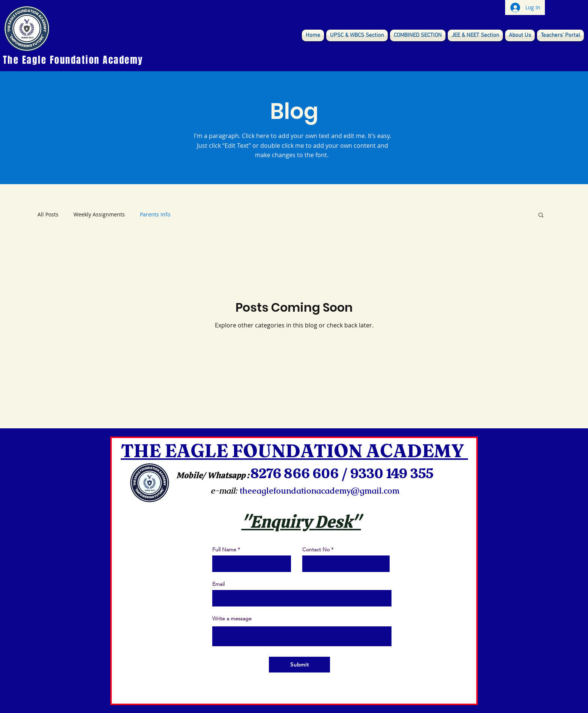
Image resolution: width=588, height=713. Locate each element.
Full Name (224, 549)
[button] (541, 215)
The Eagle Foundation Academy (73, 60)
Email (218, 584)
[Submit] (299, 665)
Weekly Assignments (99, 214)
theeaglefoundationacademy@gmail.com (319, 491)
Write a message (232, 618)
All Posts (48, 214)
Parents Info (155, 214)
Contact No (316, 549)
